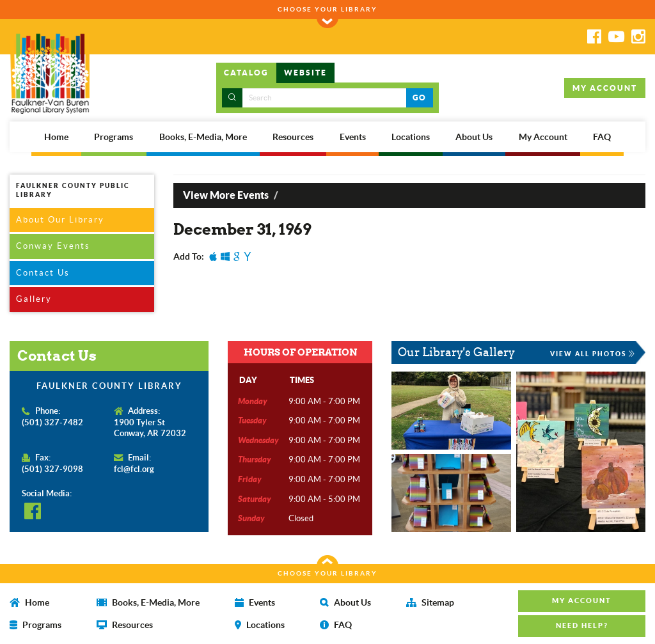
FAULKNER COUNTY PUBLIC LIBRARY (73, 190)
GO (419, 98)
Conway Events (53, 246)
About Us (474, 137)
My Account (543, 137)
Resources (293, 137)
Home (56, 137)
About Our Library (60, 220)
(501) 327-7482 (52, 422)
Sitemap (430, 602)
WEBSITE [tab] (305, 73)
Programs (114, 137)
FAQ (602, 137)
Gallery (34, 299)
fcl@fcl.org (134, 469)
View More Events (226, 195)
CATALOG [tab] (246, 73)
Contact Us (43, 273)
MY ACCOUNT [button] (605, 88)
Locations (411, 137)
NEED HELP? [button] (582, 625)
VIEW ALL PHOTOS (593, 354)
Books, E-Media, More (203, 137)
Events (353, 137)
